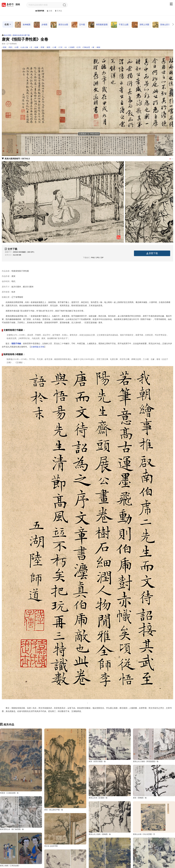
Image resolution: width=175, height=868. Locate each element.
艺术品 (58, 11)
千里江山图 (120, 25)
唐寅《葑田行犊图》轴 (97, 761)
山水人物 (24, 47)
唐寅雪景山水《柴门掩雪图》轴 (101, 808)
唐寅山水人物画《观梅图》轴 (144, 808)
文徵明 (72, 47)
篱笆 (49, 47)
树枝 (99, 47)
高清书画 (40, 11)
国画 (18, 4)
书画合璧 (87, 47)
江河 (61, 47)
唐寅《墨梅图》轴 (51, 808)
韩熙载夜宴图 (98, 25)
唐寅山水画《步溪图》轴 (9, 808)
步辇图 (40, 25)
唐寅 (5, 47)
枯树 (37, 47)
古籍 (49, 11)
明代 (11, 47)
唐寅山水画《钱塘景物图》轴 (144, 855)
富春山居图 (161, 25)
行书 (79, 47)
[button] (172, 92)
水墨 (17, 47)
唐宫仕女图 (59, 25)
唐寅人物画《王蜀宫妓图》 (99, 855)
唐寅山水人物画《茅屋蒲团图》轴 (146, 761)
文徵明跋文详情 (38, 347)
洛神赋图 (23, 25)
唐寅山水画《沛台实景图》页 (11, 855)
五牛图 (78, 25)
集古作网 (7, 35)
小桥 (55, 47)
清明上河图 (140, 25)
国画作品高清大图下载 (21, 35)
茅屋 (43, 47)
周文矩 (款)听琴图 (51, 855)
